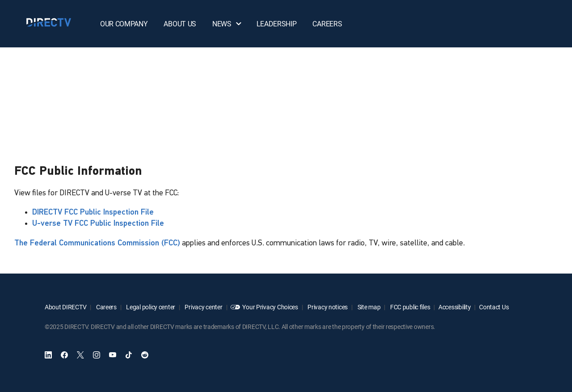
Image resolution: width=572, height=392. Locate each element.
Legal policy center (150, 307)
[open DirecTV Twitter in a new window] (80, 355)
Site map (368, 307)
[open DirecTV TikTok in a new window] (129, 355)
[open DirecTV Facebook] (64, 355)
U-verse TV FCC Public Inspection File (98, 224)
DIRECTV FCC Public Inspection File (93, 213)
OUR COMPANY (124, 24)
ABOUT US (180, 24)
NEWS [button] (227, 24)
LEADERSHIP (277, 24)
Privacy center (203, 307)
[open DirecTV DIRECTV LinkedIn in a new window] (48, 355)
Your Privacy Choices (270, 307)
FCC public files (409, 307)
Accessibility (454, 307)
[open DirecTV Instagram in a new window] (97, 355)
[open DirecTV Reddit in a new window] (145, 355)
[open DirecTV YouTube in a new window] (113, 355)
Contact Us (494, 307)
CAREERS (327, 24)
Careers (106, 307)
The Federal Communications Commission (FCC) (97, 243)
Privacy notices (327, 307)
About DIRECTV (65, 307)
